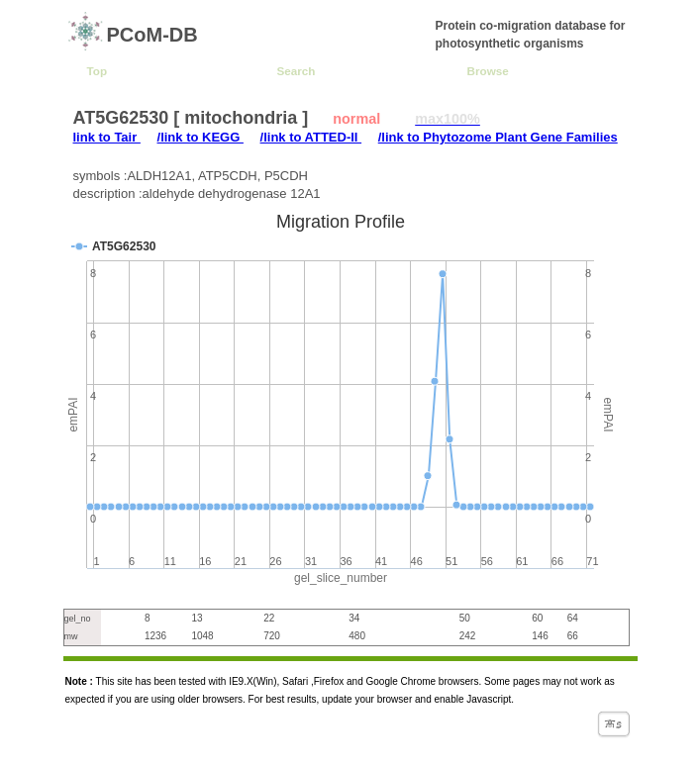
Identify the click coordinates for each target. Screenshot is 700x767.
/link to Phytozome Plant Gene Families (498, 137)
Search (297, 71)
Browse (488, 71)
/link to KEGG (200, 137)
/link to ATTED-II (311, 137)
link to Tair (107, 137)
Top (98, 71)
